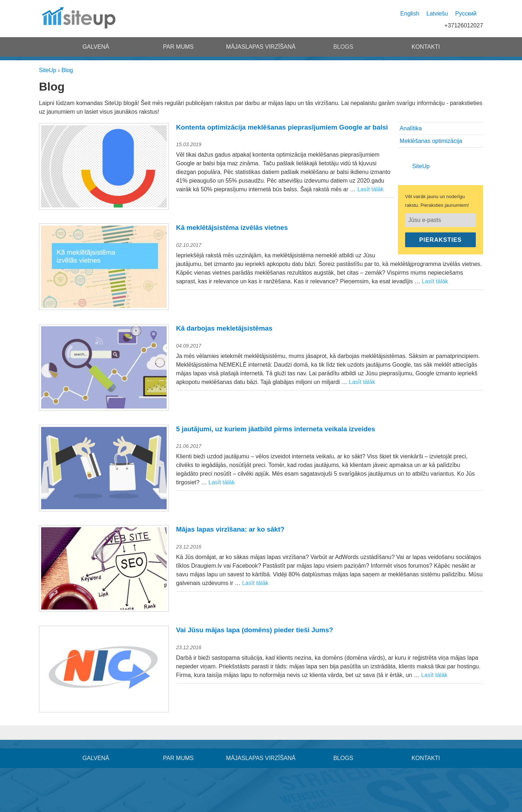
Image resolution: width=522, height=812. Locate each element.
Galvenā (96, 47)
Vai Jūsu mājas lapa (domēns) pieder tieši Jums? (255, 630)
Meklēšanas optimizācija (431, 141)
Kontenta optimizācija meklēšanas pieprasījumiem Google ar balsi (282, 127)
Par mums (178, 47)
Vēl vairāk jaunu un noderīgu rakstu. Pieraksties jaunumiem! (437, 201)
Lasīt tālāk (370, 189)
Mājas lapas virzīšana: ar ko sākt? (230, 529)
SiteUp (421, 166)
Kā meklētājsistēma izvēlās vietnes (232, 228)
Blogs (343, 47)
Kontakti (426, 47)
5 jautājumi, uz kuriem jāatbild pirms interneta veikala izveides (276, 429)
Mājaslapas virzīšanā (261, 47)
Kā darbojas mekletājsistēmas (224, 328)
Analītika (411, 128)
